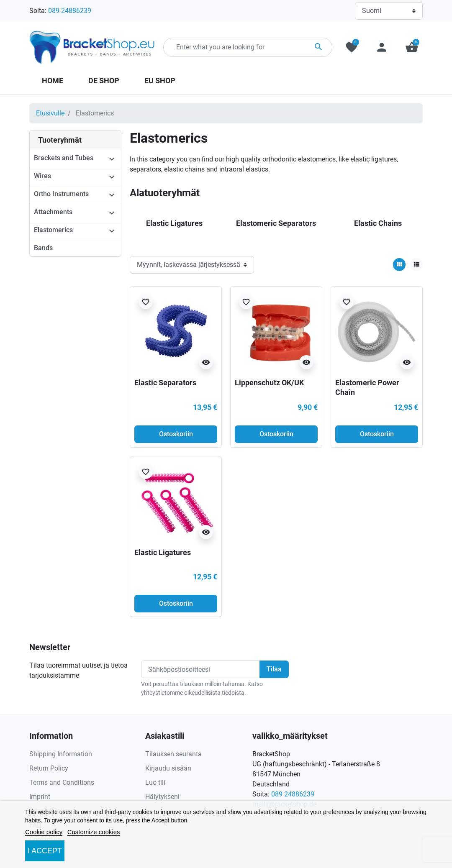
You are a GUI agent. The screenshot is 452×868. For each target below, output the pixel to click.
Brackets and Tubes (64, 158)
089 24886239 (70, 11)
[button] (412, 47)
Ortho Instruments (61, 194)
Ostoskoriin (176, 434)
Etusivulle (50, 113)
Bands (43, 248)
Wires (42, 176)
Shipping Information (61, 754)
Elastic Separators (165, 383)
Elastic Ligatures (163, 552)
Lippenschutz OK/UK (269, 383)
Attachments (53, 212)
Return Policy (49, 768)
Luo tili (155, 782)
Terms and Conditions (62, 782)
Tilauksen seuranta (173, 754)
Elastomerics (53, 230)
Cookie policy (44, 832)
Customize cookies (94, 832)
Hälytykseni (162, 797)
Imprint (40, 797)
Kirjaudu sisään (168, 768)
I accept (45, 851)
